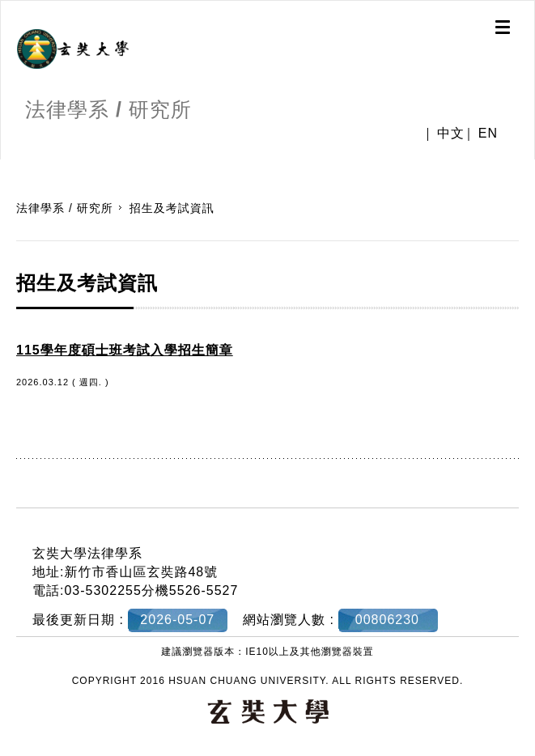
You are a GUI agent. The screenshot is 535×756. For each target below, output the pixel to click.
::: (6, 168)
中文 (451, 133)
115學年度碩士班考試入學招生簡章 (125, 350)
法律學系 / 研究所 (65, 208)
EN (488, 133)
